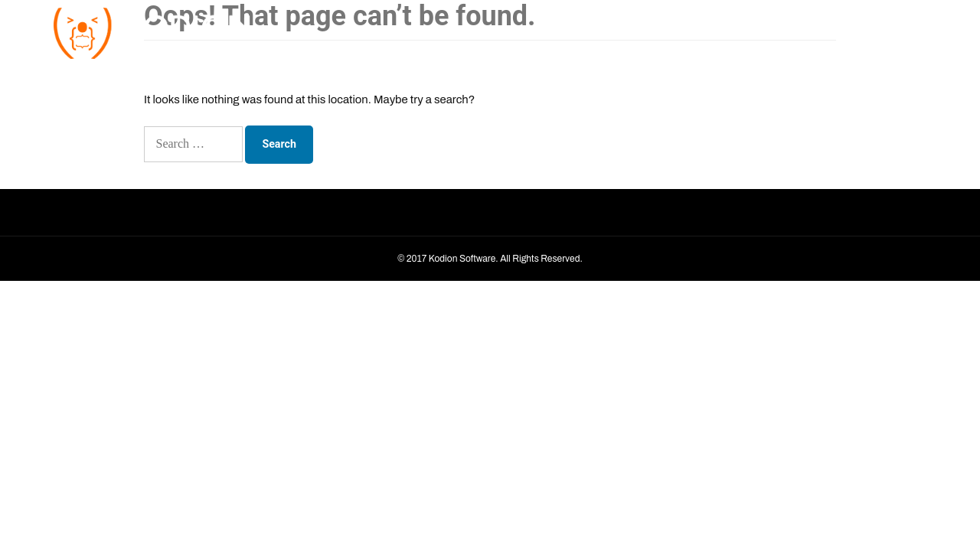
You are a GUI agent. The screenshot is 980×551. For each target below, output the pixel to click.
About (720, 31)
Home (675, 31)
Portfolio (828, 31)
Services (771, 31)
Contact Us (891, 31)
